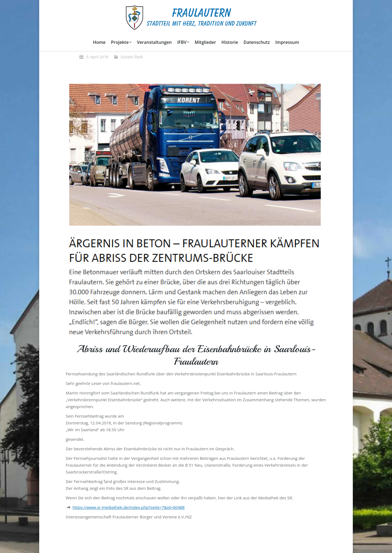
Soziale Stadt (132, 57)
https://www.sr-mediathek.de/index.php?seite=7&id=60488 (129, 507)
